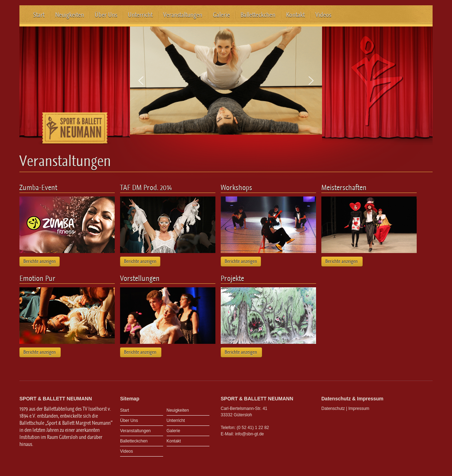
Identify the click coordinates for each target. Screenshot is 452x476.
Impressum (359, 409)
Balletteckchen (258, 15)
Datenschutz (333, 409)
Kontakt (295, 15)
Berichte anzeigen (40, 261)
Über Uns (106, 15)
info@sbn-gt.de (250, 434)
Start (39, 15)
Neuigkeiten (70, 15)
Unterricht (140, 15)
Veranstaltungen (183, 15)
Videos (323, 15)
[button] (141, 81)
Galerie (221, 15)
